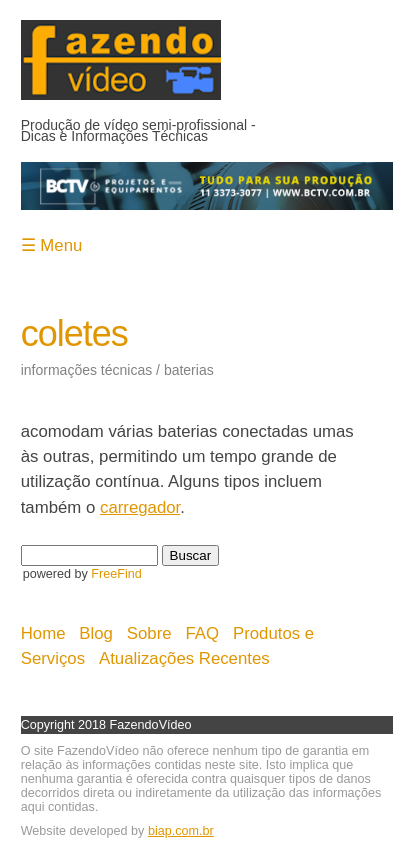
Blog (96, 633)
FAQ (203, 633)
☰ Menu (52, 245)
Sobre (149, 633)
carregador (140, 507)
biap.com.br (181, 831)
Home (43, 633)
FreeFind (116, 574)
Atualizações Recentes (184, 658)
